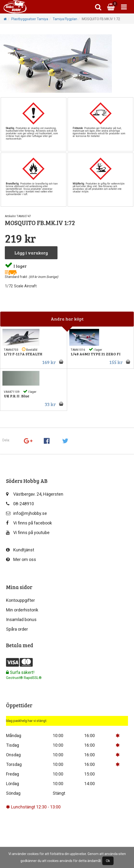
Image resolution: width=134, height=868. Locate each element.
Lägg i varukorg (31, 253)
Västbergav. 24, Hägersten (35, 494)
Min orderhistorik (22, 610)
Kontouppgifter (20, 600)
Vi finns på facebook (29, 523)
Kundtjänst (20, 550)
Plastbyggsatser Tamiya (30, 19)
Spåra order (17, 629)
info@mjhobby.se (26, 513)
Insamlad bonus (21, 619)
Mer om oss (21, 559)
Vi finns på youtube (28, 532)
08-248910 (20, 504)
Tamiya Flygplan (65, 19)
